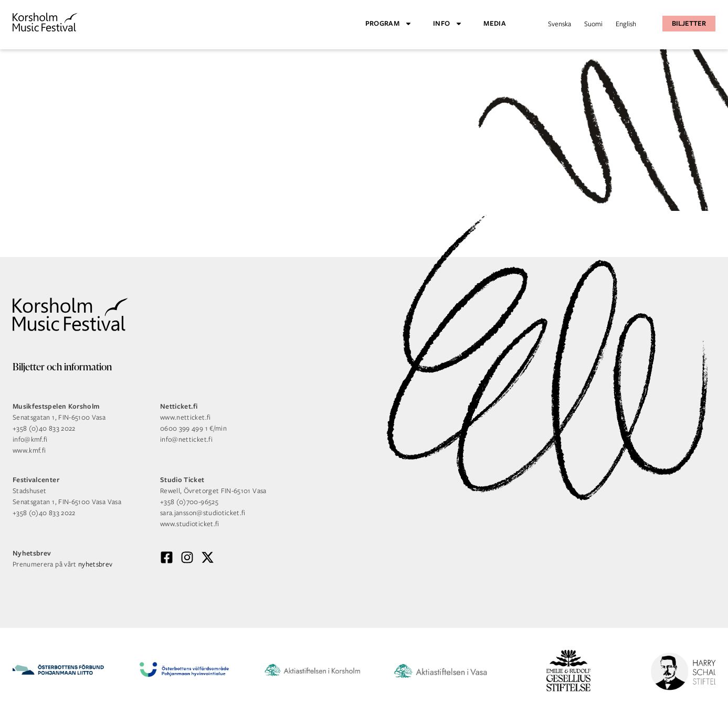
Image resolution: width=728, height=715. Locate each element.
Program (389, 24)
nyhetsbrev (96, 564)
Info (448, 24)
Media (495, 23)
